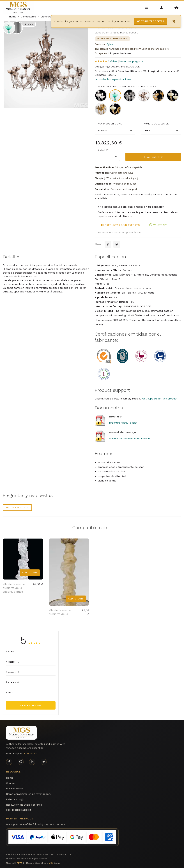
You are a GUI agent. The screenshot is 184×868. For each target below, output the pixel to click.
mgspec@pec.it (22, 810)
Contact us (31, 754)
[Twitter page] (44, 762)
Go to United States (151, 21)
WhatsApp (158, 225)
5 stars (12, 651)
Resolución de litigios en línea (24, 805)
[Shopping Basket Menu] (177, 7)
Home (10, 778)
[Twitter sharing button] (117, 244)
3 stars (12, 672)
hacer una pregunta (131, 61)
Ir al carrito (153, 157)
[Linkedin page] (32, 762)
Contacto (12, 783)
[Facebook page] (9, 762)
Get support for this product (160, 399)
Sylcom (111, 44)
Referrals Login (15, 799)
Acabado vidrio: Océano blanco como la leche (127, 87)
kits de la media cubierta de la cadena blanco (14, 588)
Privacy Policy (14, 789)
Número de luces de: (157, 124)
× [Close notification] (174, 21)
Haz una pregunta (17, 508)
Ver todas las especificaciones (113, 79)
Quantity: (104, 150)
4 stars (12, 662)
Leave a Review (31, 705)
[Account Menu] (161, 7)
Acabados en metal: (110, 124)
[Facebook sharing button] (108, 244)
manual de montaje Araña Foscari (129, 438)
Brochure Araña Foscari (123, 423)
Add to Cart (30, 573)
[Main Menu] (147, 7)
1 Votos (113, 61)
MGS (51, 863)
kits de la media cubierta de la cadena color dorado (63, 614)
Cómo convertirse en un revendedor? (29, 794)
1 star (11, 692)
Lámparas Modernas (120, 53)
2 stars (12, 682)
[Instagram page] (21, 762)
